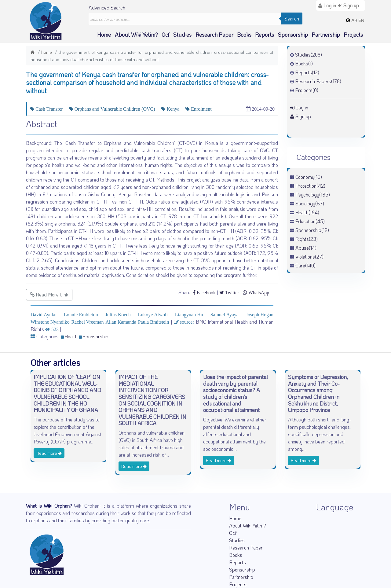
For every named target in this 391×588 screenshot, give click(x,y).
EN (361, 20)
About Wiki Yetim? (136, 35)
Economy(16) (309, 177)
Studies (182, 35)
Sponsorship (293, 35)
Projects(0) (307, 90)
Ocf (166, 35)
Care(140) (305, 265)
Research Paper (214, 35)
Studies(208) (309, 55)
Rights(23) (307, 239)
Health (69, 336)
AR (354, 20)
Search (292, 18)
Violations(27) (309, 257)
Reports (265, 35)
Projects (353, 35)
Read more (49, 453)
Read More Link (49, 294)
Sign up (301, 116)
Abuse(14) (306, 248)
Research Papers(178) (318, 81)
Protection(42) (310, 186)
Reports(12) (307, 72)
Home (104, 35)
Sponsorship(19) (312, 230)
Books (244, 35)
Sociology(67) (310, 203)
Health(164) (307, 212)
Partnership (326, 35)
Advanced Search (107, 7)
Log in (299, 107)
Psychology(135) (313, 195)
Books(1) (304, 63)
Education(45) (310, 221)
